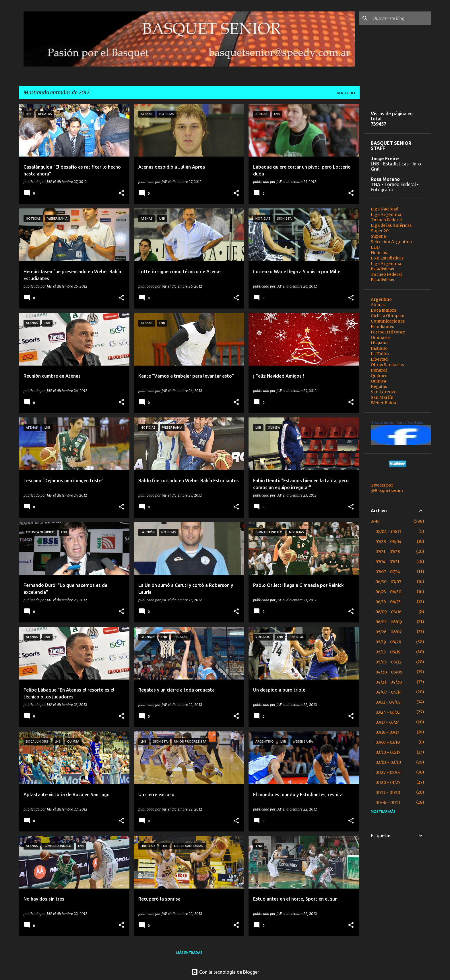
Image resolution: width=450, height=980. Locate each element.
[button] (121, 193)
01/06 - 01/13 (388, 803)
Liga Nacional (385, 209)
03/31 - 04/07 (388, 702)
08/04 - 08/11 (388, 532)
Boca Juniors (383, 310)
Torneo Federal (386, 220)
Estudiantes (382, 327)
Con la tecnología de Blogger (225, 972)
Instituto (379, 348)
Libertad (379, 359)
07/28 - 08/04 (388, 542)
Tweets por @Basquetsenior (387, 488)
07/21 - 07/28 (388, 552)
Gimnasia (380, 337)
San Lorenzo (384, 392)
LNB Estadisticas (387, 258)
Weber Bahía (383, 403)
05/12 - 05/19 (388, 652)
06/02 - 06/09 (389, 622)
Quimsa (378, 381)
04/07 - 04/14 (389, 692)
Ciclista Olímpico (388, 316)
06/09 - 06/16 (388, 612)
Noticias (379, 253)
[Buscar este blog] (401, 18)
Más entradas (189, 953)
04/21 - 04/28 (389, 682)
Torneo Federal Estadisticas (386, 277)
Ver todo (346, 93)
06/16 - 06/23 (388, 602)
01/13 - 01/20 (388, 792)
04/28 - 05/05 (389, 672)
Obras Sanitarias (387, 365)
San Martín (382, 397)
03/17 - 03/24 (388, 722)
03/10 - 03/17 (387, 732)
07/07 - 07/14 (388, 572)
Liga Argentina (386, 214)
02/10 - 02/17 (388, 752)
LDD (375, 247)
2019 (375, 522)
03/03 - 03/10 (388, 742)
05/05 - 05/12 (388, 662)
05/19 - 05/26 (388, 642)
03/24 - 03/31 (388, 712)
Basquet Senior (382, 423)
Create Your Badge (410, 423)
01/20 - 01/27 (388, 782)
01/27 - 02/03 (388, 772)
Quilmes (379, 376)
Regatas (379, 386)
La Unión (380, 354)
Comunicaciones (388, 321)
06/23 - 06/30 (388, 592)
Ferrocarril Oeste (388, 332)
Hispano (379, 343)
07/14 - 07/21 (387, 562)
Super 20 (380, 231)
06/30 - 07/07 (388, 582)
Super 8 (379, 236)
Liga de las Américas (391, 225)
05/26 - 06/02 (389, 632)
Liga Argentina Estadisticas (386, 266)
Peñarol (379, 370)
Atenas (378, 305)
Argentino (381, 299)
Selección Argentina (391, 242)
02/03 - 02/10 (388, 762)
